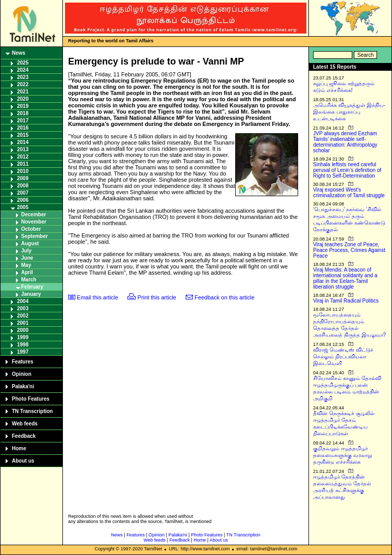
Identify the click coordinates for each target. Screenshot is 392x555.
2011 (23, 164)
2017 (23, 121)
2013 (23, 149)
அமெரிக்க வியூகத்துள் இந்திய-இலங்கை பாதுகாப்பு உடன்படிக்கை (349, 112)
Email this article (97, 297)
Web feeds (25, 424)
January (31, 294)
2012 (23, 157)
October (31, 229)
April (27, 272)
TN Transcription (32, 411)
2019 (23, 106)
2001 (23, 323)
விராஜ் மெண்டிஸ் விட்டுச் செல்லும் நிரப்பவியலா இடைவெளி (343, 356)
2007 (23, 193)
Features (23, 362)
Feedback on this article (224, 297)
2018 (23, 113)
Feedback (24, 436)
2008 (23, 186)
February (32, 287)
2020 (23, 99)
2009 (23, 178)
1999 (23, 337)
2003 (23, 308)
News (19, 53)
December (34, 215)
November (34, 222)
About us (23, 461)
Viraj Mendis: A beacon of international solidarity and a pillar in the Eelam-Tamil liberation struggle (345, 278)
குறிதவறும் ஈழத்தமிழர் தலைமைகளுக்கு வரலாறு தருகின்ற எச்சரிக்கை (342, 455)
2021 (23, 92)
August (30, 243)
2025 (23, 63)
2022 (23, 84)
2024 (23, 70)
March (29, 280)
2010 (23, 171)
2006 (23, 200)
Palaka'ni (23, 386)
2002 (23, 316)
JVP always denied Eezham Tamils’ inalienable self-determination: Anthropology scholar (345, 142)
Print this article (157, 297)
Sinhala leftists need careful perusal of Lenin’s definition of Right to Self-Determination (347, 170)
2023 (23, 77)
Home (19, 448)
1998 (23, 345)
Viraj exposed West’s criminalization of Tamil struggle (349, 193)
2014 (23, 142)
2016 (23, 128)
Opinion (22, 374)
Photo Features (31, 399)
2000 (23, 330)
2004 (23, 301)
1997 (23, 352)
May (26, 265)
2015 (23, 135)
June (27, 258)
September (35, 236)
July (26, 251)
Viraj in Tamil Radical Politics (346, 301)
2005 (23, 207)
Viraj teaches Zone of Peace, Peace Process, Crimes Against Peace (349, 250)
